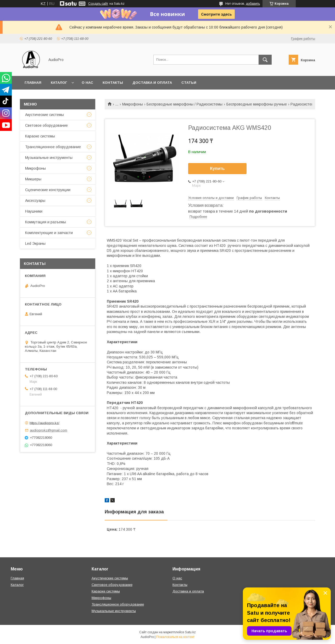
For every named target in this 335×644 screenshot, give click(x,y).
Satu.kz (190, 632)
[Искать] (265, 60)
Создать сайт (98, 4)
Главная (33, 83)
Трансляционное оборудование (53, 147)
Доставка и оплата (152, 83)
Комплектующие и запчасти (49, 233)
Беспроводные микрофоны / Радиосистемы (185, 104)
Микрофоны (133, 104)
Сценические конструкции (48, 190)
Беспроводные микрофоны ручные (257, 104)
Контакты (113, 83)
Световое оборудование (46, 125)
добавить (253, 4)
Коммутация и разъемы (46, 222)
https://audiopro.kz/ (44, 423)
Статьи (189, 83)
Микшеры (33, 179)
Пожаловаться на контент (175, 637)
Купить (217, 168)
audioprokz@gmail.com (49, 430)
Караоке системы (40, 136)
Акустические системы (44, 115)
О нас (87, 83)
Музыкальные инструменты (49, 158)
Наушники (34, 211)
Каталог (59, 83)
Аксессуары (35, 201)
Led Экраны (35, 243)
